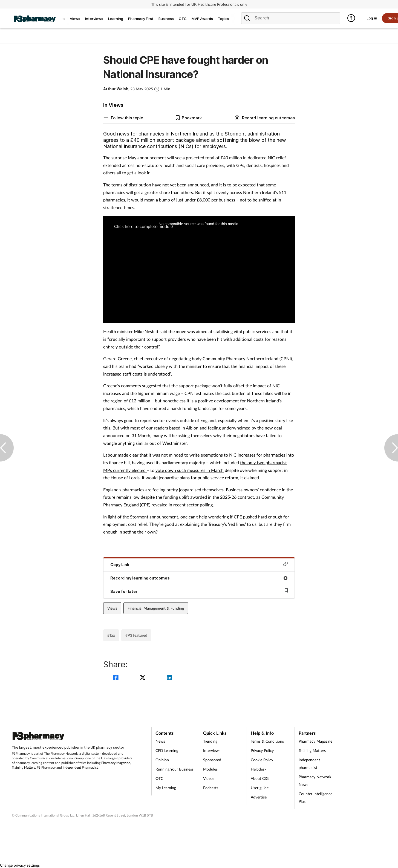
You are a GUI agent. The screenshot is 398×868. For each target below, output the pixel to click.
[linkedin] (169, 678)
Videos (209, 778)
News (160, 741)
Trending (210, 741)
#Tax (111, 635)
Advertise (259, 797)
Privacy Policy (262, 750)
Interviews (212, 750)
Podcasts (211, 788)
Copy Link (199, 564)
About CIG (260, 778)
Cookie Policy (262, 760)
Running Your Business (175, 769)
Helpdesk (259, 769)
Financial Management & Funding (156, 608)
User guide (260, 788)
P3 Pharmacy (46, 767)
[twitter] (143, 678)
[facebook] (117, 678)
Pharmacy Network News (315, 781)
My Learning (166, 788)
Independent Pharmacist (80, 767)
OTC (159, 778)
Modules (210, 769)
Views (112, 608)
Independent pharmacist (309, 764)
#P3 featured (136, 635)
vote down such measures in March (190, 470)
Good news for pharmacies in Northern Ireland (156, 134)
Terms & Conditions (267, 741)
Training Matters (23, 767)
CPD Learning (167, 750)
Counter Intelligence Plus (315, 798)
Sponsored (212, 760)
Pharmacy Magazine (116, 763)
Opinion (162, 760)
